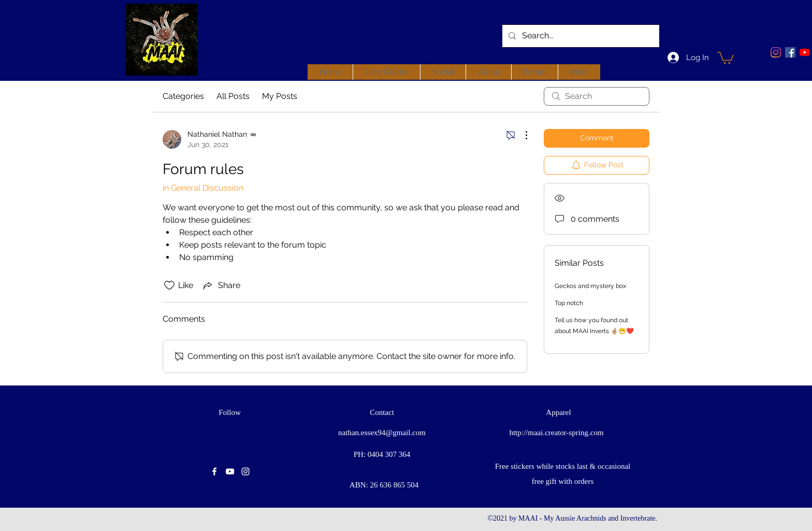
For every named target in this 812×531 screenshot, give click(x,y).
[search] (597, 96)
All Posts (233, 96)
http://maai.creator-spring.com (556, 433)
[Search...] (580, 36)
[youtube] (805, 52)
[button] (726, 57)
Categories (183, 96)
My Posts (280, 96)
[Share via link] (221, 285)
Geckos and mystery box (590, 286)
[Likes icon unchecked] (169, 285)
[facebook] (790, 52)
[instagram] (245, 471)
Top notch (569, 303)
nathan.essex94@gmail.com (382, 433)
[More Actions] (521, 135)
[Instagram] (776, 52)
